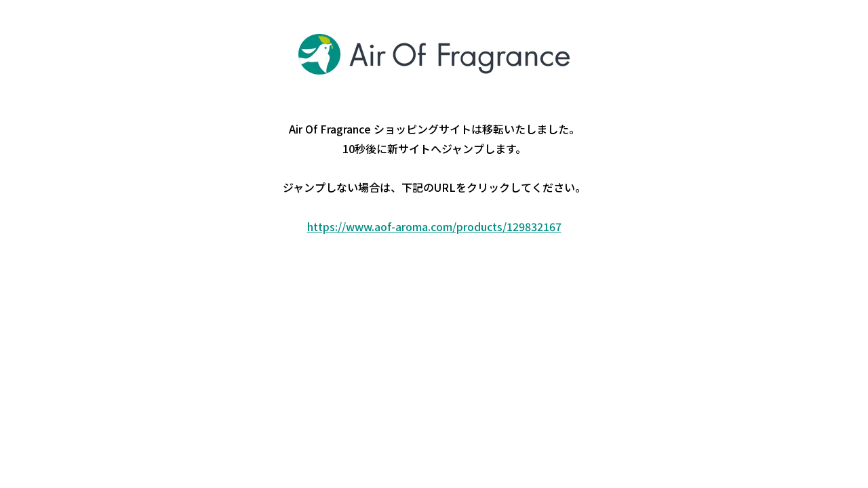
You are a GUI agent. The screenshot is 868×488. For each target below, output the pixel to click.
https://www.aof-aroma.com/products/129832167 (434, 226)
